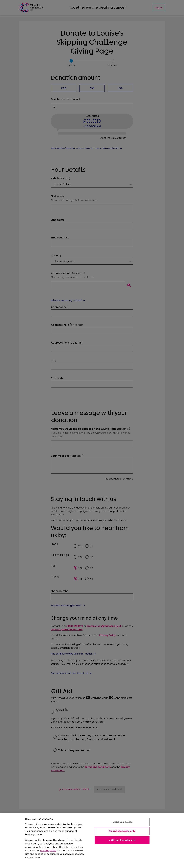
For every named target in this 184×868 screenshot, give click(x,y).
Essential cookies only (122, 831)
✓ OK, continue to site (122, 840)
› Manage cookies (122, 822)
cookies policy (48, 851)
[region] (92, 840)
